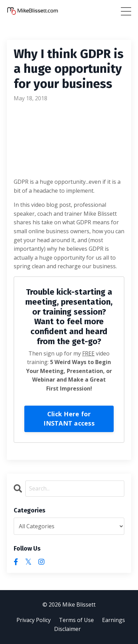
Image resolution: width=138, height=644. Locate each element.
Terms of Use (76, 620)
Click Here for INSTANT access (69, 419)
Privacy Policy (34, 620)
